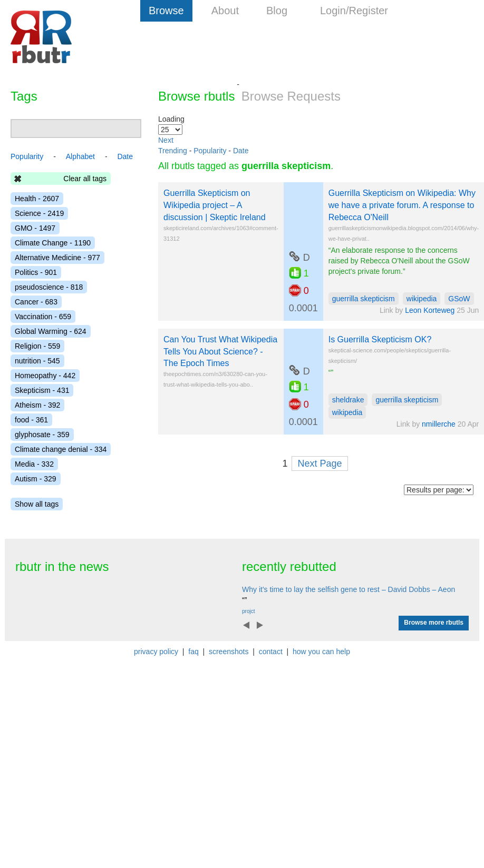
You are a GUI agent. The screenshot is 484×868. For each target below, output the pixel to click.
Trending (173, 151)
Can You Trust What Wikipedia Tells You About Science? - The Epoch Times (220, 352)
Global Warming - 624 (51, 331)
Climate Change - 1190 (53, 243)
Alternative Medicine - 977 (57, 258)
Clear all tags (85, 179)
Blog (277, 11)
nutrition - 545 (37, 361)
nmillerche (439, 424)
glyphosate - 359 (42, 435)
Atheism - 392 (37, 405)
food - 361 (31, 420)
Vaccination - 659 (43, 317)
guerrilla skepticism (364, 299)
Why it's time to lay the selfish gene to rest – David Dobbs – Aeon (349, 589)
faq (193, 652)
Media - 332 (34, 464)
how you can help (321, 652)
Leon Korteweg (430, 310)
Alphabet (80, 156)
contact (271, 652)
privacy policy (156, 652)
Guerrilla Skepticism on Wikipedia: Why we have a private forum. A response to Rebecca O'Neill (402, 205)
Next (166, 140)
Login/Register (354, 11)
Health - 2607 (37, 199)
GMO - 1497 (35, 228)
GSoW (459, 299)
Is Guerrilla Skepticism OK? (380, 339)
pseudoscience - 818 (49, 287)
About (225, 11)
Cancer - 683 (36, 302)
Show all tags (37, 504)
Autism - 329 (36, 479)
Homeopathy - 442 (45, 376)
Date (241, 151)
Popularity (210, 151)
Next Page (320, 463)
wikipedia (422, 299)
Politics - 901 (36, 272)
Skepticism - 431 (42, 390)
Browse (166, 11)
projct (248, 611)
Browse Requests (291, 96)
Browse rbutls (196, 96)
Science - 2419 (39, 213)
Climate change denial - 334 (61, 449)
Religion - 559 (37, 346)
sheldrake (348, 400)
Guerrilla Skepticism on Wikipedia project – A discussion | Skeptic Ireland (215, 205)
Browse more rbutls (434, 623)
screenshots (229, 652)
